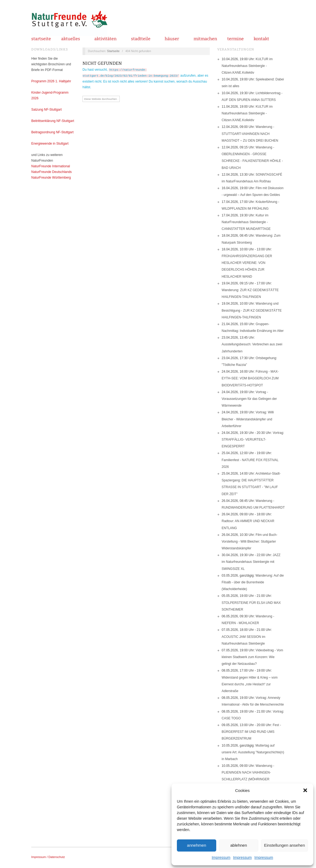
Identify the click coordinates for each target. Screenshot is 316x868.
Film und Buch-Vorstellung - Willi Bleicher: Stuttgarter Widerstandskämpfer (250, 542)
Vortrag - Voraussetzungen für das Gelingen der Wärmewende (249, 399)
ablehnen (239, 845)
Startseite (41, 39)
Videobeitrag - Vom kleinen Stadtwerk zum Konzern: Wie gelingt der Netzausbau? (252, 657)
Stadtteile (141, 39)
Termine (236, 39)
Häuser (172, 39)
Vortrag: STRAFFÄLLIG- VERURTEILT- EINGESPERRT (253, 440)
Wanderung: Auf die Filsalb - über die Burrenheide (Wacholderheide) (253, 582)
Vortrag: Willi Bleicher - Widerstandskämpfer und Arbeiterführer (248, 419)
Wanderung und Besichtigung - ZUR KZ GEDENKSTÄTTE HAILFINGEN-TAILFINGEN (252, 310)
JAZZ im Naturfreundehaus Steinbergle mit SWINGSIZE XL (251, 562)
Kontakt (261, 39)
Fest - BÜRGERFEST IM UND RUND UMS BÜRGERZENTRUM (251, 732)
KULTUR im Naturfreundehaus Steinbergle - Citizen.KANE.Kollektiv (247, 66)
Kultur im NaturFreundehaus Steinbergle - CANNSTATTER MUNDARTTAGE (246, 222)
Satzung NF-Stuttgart (47, 110)
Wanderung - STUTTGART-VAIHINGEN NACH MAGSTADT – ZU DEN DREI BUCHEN (250, 134)
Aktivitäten (105, 39)
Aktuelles (71, 39)
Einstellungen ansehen (284, 845)
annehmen (197, 845)
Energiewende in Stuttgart (50, 144)
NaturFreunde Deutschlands (51, 172)
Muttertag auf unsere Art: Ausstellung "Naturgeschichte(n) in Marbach (253, 752)
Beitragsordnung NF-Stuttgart (52, 132)
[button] (305, 790)
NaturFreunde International (51, 166)
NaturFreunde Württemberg (51, 178)
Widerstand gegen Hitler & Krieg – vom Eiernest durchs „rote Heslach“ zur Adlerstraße (250, 684)
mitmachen (205, 39)
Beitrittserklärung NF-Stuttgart (53, 121)
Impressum (221, 857)
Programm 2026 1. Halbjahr (51, 81)
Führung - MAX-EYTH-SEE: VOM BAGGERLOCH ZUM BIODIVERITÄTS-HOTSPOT (250, 378)
